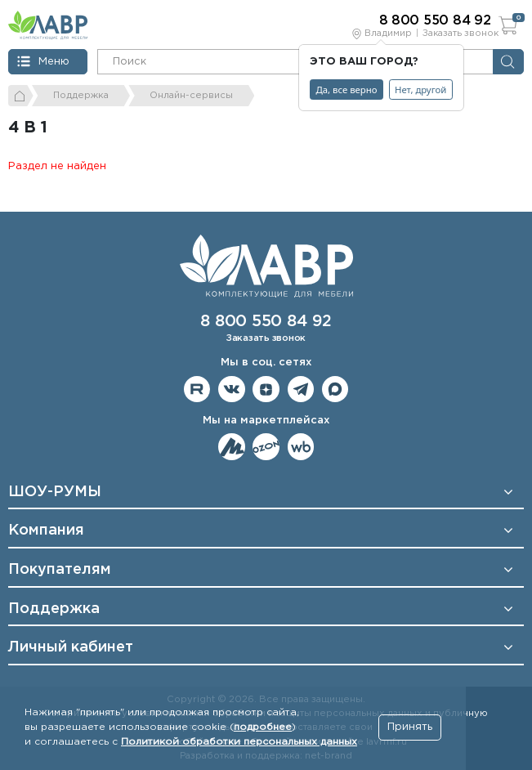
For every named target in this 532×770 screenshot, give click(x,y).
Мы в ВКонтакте (232, 389)
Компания (46, 530)
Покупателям (60, 570)
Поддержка (54, 609)
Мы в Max (335, 389)
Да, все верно (347, 90)
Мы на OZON (266, 447)
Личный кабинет (71, 647)
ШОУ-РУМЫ (55, 492)
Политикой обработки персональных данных (239, 742)
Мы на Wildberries (301, 447)
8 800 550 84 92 (266, 322)
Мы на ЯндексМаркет (232, 447)
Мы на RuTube (197, 389)
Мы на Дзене (266, 389)
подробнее (263, 727)
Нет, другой (420, 90)
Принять (410, 727)
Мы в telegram (301, 389)
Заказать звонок (460, 34)
